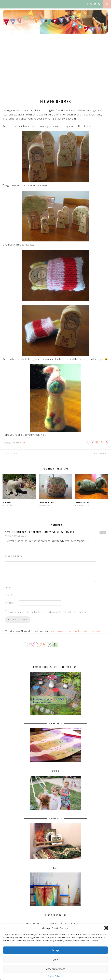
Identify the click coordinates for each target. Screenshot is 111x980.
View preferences (55, 969)
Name (9, 587)
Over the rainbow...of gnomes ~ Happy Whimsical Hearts (40, 532)
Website (9, 603)
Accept (55, 950)
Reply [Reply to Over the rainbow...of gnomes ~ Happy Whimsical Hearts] (103, 532)
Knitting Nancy (47, 502)
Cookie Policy (54, 976)
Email (9, 595)
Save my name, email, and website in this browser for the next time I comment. (49, 612)
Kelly (22, 443)
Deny (55, 960)
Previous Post (14, 453)
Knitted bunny (82, 502)
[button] (106, 928)
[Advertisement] (55, 69)
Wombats (7, 502)
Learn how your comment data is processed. (75, 631)
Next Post (100, 453)
